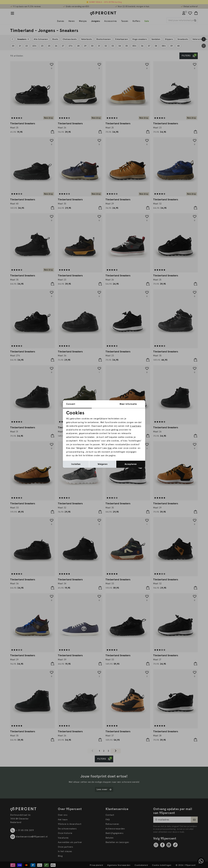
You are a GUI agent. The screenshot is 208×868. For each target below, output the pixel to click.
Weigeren (103, 464)
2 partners (136, 426)
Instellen (76, 464)
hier (110, 448)
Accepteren (131, 464)
